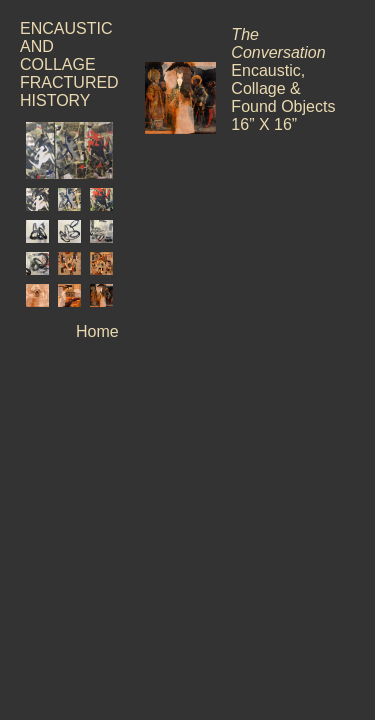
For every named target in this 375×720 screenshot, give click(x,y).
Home (97, 331)
